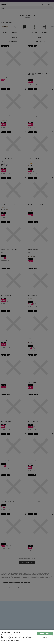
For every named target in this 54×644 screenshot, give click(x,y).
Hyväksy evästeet (45, 633)
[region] (27, 637)
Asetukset (45, 637)
